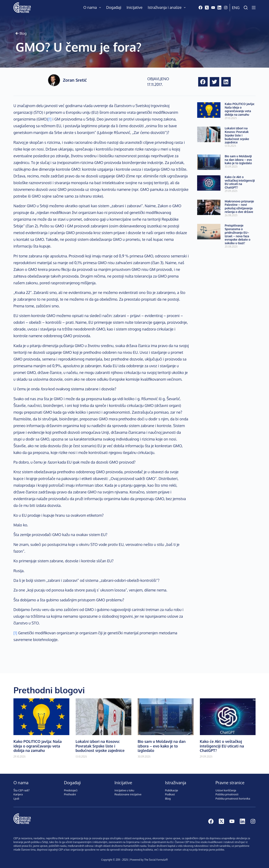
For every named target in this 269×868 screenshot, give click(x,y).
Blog (168, 799)
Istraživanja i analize (168, 8)
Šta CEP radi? (22, 790)
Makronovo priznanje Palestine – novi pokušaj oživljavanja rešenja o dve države (239, 207)
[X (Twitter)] (207, 8)
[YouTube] (213, 8)
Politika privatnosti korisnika (233, 799)
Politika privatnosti (227, 794)
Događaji (114, 7)
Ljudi (16, 799)
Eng (236, 8)
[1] (50, 119)
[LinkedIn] (219, 8)
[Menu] (254, 8)
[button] (203, 82)
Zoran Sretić (75, 80)
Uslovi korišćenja (226, 790)
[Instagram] (226, 8)
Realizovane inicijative (128, 794)
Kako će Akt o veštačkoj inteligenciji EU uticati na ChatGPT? (240, 182)
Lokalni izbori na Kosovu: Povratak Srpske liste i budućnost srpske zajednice (237, 135)
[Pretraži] (246, 8)
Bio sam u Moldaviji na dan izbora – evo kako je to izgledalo (238, 160)
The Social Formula (155, 860)
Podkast (170, 794)
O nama (93, 8)
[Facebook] (200, 8)
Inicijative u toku (124, 790)
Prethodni (70, 794)
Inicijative (134, 7)
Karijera (18, 794)
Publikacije (171, 790)
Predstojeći (71, 790)
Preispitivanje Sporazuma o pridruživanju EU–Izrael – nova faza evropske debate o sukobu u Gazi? (237, 234)
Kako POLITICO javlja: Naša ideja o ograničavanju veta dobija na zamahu (240, 109)
